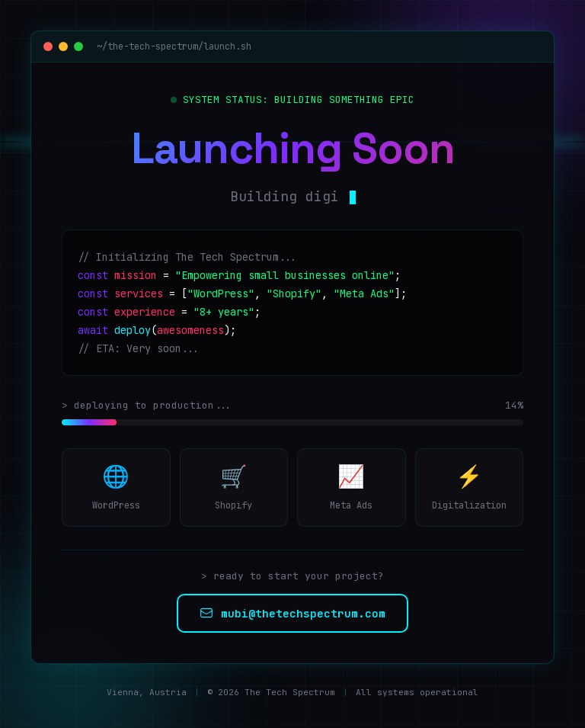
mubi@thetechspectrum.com (292, 613)
